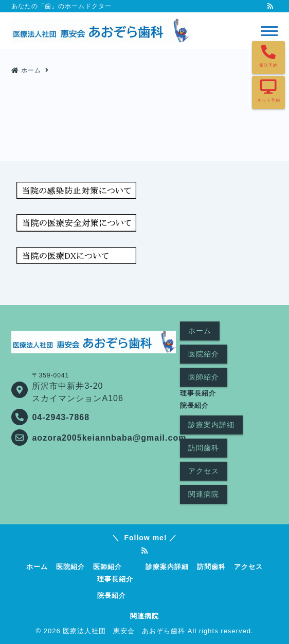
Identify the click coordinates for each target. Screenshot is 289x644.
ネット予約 (269, 100)
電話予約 (268, 65)
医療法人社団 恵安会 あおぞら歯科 (124, 631)
